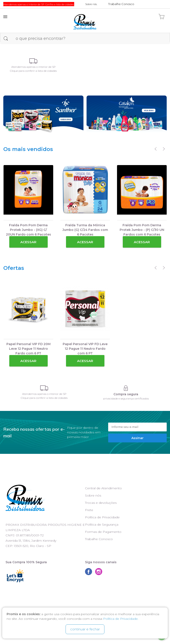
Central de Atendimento (103, 488)
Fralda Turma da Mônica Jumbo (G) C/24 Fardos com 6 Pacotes (85, 230)
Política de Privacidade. (121, 619)
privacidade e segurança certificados (126, 398)
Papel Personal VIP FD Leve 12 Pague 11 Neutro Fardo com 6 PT (85, 349)
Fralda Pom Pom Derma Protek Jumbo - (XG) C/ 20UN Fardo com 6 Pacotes (28, 230)
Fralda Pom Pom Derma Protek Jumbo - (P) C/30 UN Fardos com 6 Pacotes (142, 230)
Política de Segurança (102, 524)
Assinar (137, 438)
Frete (89, 510)
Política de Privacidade (102, 517)
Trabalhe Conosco (99, 539)
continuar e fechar (85, 629)
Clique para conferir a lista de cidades (33, 71)
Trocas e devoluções (101, 503)
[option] (28, 207)
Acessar (28, 242)
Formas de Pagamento (103, 532)
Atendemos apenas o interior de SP (33, 67)
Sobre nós (93, 495)
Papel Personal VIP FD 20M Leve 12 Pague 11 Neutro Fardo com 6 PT (28, 349)
